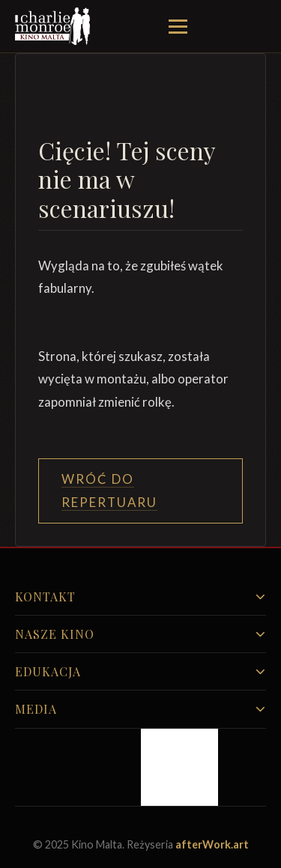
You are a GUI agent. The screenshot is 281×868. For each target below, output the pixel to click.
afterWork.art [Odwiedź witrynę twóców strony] (212, 844)
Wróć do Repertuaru (109, 490)
